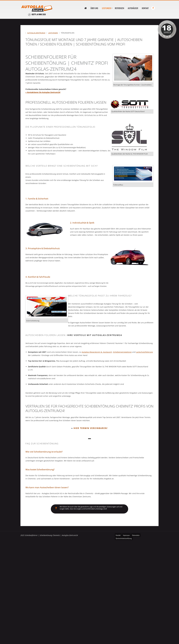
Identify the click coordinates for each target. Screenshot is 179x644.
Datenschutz (136, 535)
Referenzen (119, 8)
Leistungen (107, 8)
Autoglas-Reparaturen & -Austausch (97, 352)
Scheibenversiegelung (122, 352)
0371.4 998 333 (39, 14)
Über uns (94, 8)
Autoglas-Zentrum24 (36, 33)
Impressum (126, 535)
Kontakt (145, 8)
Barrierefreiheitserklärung (124, 539)
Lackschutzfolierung (144, 352)
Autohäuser (133, 8)
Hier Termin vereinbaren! (91, 428)
